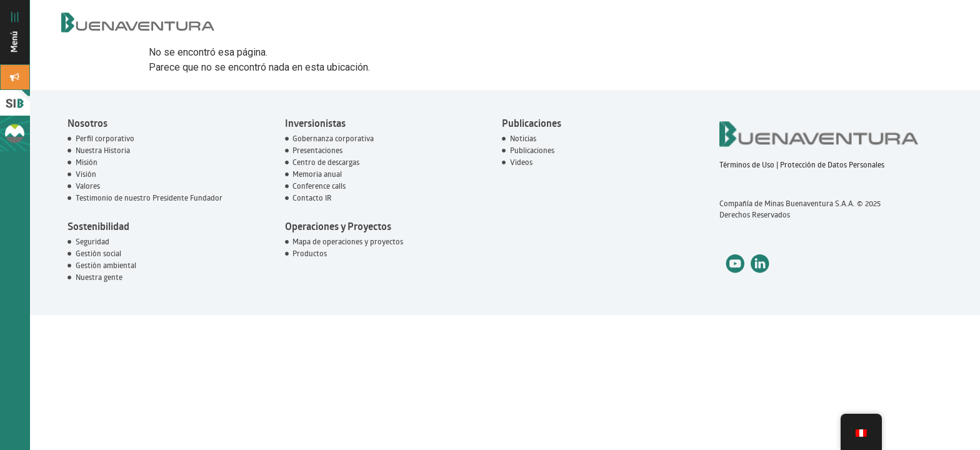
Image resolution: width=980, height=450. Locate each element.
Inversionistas (315, 123)
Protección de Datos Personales (832, 165)
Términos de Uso (747, 165)
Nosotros (87, 123)
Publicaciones (532, 123)
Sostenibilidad (98, 226)
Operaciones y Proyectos (338, 226)
